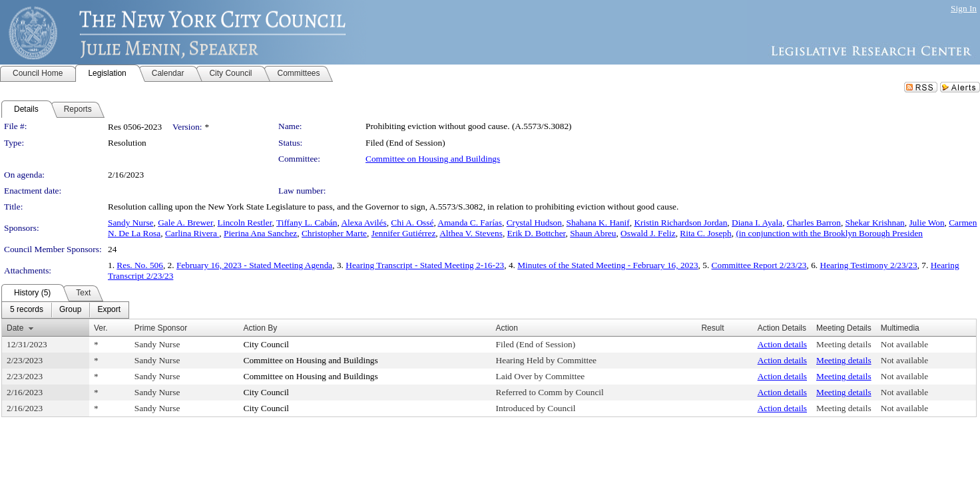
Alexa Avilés (364, 223)
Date (15, 328)
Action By (261, 328)
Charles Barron (814, 223)
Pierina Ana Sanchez (260, 233)
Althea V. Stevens (471, 233)
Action (507, 328)
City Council (267, 344)
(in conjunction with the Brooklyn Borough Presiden (829, 233)
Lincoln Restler (245, 223)
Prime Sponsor (161, 328)
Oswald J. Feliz (648, 233)
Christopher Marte (334, 233)
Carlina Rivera (192, 233)
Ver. (101, 328)
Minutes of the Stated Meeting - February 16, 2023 (608, 265)
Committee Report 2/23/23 (759, 265)
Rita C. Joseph (705, 233)
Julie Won (926, 223)
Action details (782, 344)
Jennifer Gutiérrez (404, 233)
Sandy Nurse (130, 223)
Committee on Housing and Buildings (433, 159)
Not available (904, 344)
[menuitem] (27, 310)
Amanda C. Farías (470, 223)
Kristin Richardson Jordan (680, 223)
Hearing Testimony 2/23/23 (869, 265)
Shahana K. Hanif (598, 223)
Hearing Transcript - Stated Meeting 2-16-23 (425, 265)
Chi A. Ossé (412, 223)
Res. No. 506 (140, 265)
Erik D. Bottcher (537, 233)
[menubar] (65, 310)
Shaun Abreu (593, 233)
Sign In (964, 8)
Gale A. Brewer (185, 223)
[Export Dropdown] (109, 310)
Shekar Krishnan (875, 223)
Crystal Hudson (534, 223)
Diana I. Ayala (757, 223)
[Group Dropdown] (70, 310)
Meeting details (844, 344)
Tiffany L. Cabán (307, 223)
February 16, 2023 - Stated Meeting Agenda (254, 265)
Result (712, 328)
